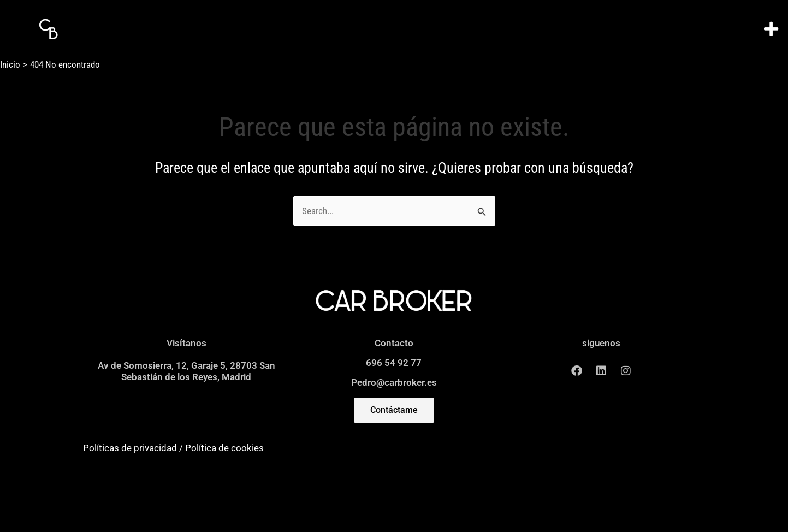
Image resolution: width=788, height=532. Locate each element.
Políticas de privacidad (130, 448)
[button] (771, 29)
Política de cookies (224, 448)
